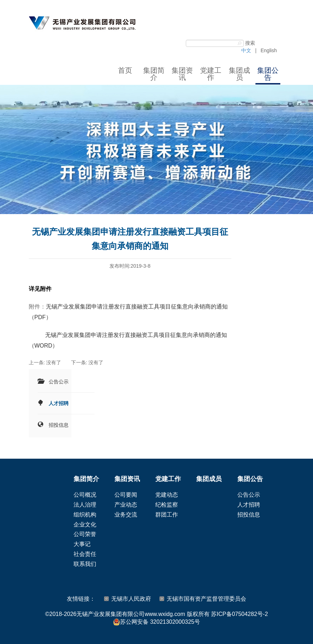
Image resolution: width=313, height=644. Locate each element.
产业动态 (126, 505)
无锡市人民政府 (131, 599)
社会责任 (85, 554)
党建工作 (211, 74)
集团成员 (239, 74)
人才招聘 (59, 403)
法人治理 (85, 505)
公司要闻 (126, 495)
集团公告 (268, 74)
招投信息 (59, 425)
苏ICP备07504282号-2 (239, 614)
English (269, 50)
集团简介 (154, 74)
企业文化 (85, 525)
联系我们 (85, 564)
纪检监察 (167, 505)
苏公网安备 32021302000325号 (156, 622)
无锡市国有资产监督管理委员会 (206, 599)
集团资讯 (182, 74)
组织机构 (85, 515)
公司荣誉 (85, 534)
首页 (125, 70)
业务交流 (126, 515)
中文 (246, 50)
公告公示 (59, 382)
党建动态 (167, 495)
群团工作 (167, 515)
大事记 (82, 544)
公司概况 (85, 495)
